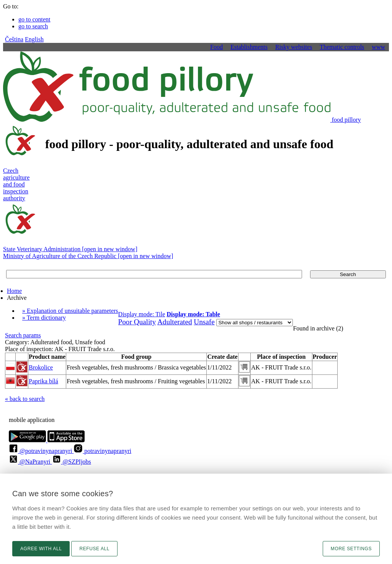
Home (14, 291)
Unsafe (204, 322)
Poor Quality (137, 322)
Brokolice (41, 367)
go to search (33, 26)
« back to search (25, 399)
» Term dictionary (44, 318)
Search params (23, 335)
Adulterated (175, 322)
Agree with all (41, 549)
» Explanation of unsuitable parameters (70, 311)
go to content (34, 19)
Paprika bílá (43, 381)
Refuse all (94, 549)
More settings (351, 549)
